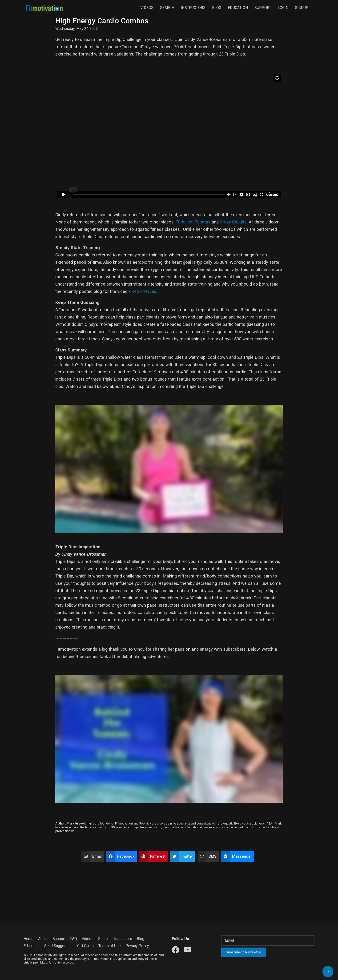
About (43, 939)
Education (238, 8)
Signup (302, 8)
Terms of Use (110, 946)
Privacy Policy (137, 946)
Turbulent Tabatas (193, 222)
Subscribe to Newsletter (244, 952)
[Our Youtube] (187, 950)
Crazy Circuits (233, 222)
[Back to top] (328, 972)
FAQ (74, 939)
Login (283, 8)
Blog (217, 8)
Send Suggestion (58, 946)
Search (167, 8)
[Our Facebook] (175, 950)
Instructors (193, 8)
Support (263, 8)
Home (28, 939)
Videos (147, 8)
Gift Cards (85, 946)
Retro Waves (144, 291)
